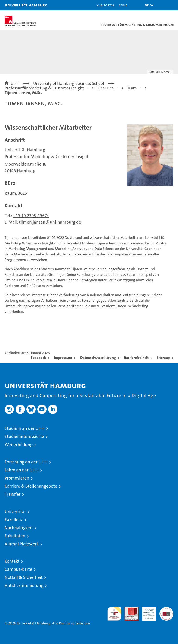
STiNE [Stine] (123, 5)
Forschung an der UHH (26, 462)
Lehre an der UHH (22, 470)
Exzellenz (14, 520)
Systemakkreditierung (166, 609)
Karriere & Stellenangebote (31, 486)
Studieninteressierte (24, 436)
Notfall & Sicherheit (24, 577)
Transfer (13, 494)
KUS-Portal (105, 5)
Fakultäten (15, 536)
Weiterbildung (19, 445)
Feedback (38, 358)
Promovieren (17, 478)
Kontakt (12, 561)
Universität (15, 512)
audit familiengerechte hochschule (114, 614)
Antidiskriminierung (24, 585)
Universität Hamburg (26, 5)
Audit (129, 609)
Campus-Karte (18, 569)
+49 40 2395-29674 (31, 216)
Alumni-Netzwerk (22, 544)
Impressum (63, 358)
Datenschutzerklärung (98, 358)
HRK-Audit (146, 612)
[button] (148, 5)
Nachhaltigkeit (19, 528)
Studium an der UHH (25, 428)
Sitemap (163, 358)
